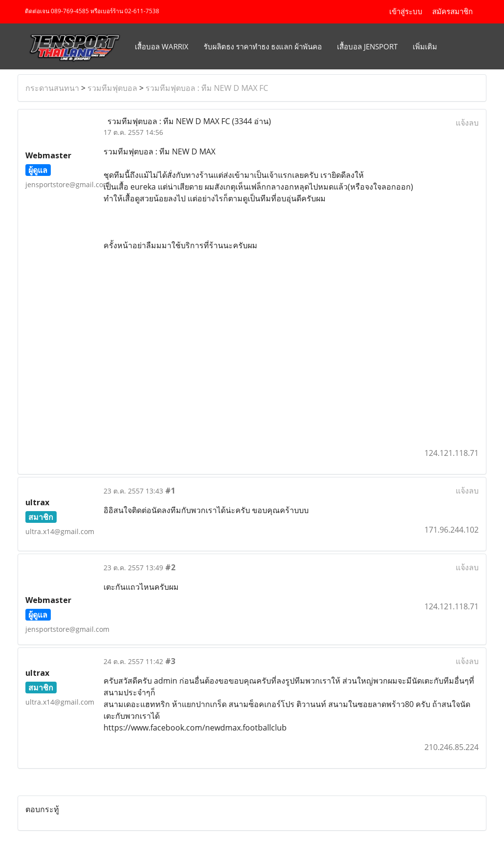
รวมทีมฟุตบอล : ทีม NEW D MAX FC (207, 88)
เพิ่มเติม (425, 46)
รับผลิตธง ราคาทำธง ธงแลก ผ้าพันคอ (263, 46)
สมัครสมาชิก (452, 12)
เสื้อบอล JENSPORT (367, 46)
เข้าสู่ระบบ (406, 12)
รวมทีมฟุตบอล (112, 88)
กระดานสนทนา (52, 88)
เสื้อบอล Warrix (162, 46)
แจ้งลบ (467, 123)
